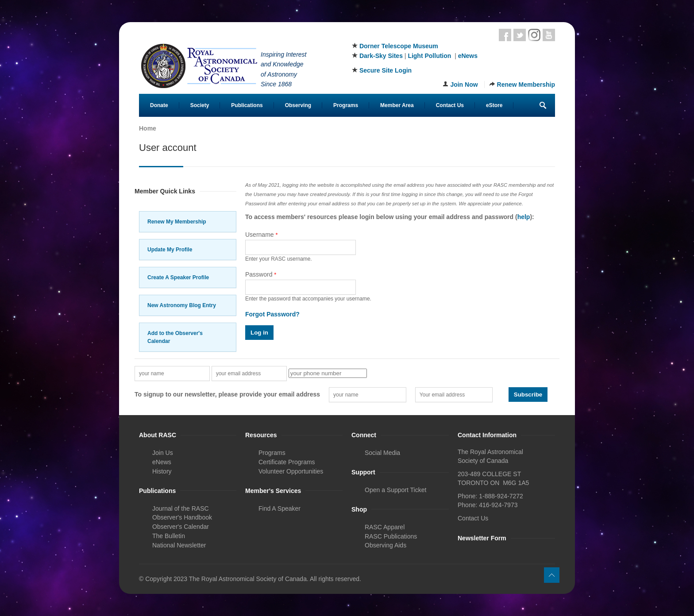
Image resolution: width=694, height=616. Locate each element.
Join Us (163, 453)
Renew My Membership (177, 222)
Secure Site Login (386, 70)
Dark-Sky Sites (381, 56)
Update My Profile (170, 250)
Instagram (534, 35)
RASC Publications (391, 536)
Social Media (382, 453)
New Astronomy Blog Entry (182, 305)
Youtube (549, 35)
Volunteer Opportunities (291, 471)
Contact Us (450, 105)
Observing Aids (386, 545)
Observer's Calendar (181, 527)
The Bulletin (169, 536)
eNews (468, 56)
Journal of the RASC (181, 508)
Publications (247, 105)
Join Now (464, 85)
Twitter (520, 35)
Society (200, 105)
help (524, 217)
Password (261, 274)
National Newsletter (179, 545)
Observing (298, 105)
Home (148, 128)
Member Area (397, 105)
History (162, 471)
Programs (346, 105)
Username (262, 235)
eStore (494, 105)
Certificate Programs (287, 462)
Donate (159, 105)
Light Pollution (429, 56)
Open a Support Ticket (395, 490)
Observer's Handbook (182, 517)
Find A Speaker (280, 508)
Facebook (505, 35)
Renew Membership (526, 85)
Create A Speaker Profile (178, 277)
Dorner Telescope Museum (399, 46)
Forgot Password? (272, 314)
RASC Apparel (385, 527)
